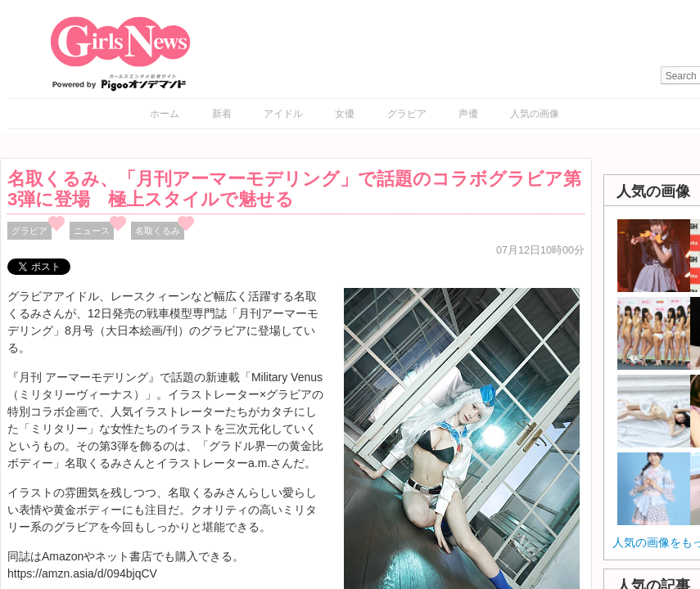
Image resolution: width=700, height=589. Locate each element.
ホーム (165, 114)
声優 (468, 114)
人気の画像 (535, 114)
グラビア (407, 114)
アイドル (283, 114)
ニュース (92, 231)
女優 (345, 114)
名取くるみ (158, 231)
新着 (222, 114)
